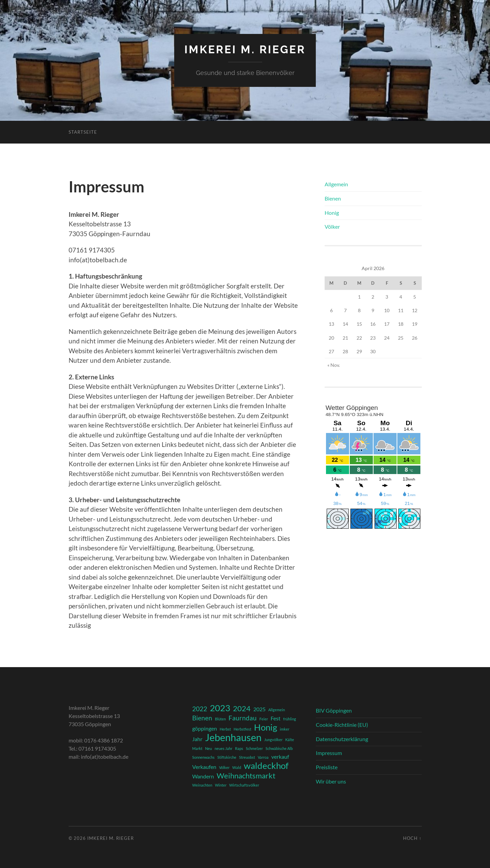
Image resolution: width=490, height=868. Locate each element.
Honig (332, 213)
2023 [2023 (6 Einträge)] (220, 708)
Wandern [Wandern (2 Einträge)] (203, 776)
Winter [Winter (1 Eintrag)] (221, 785)
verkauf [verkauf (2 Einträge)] (280, 757)
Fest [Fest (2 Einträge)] (276, 718)
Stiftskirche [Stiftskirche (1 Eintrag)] (227, 757)
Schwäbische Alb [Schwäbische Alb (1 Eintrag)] (279, 748)
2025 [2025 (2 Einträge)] (259, 709)
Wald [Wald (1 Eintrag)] (237, 767)
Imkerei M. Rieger (245, 49)
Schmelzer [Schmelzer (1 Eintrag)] (254, 748)
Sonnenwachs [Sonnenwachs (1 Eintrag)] (203, 757)
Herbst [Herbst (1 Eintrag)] (225, 729)
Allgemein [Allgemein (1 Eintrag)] (277, 710)
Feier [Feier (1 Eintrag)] (264, 719)
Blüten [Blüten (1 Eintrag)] (220, 719)
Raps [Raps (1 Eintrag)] (239, 748)
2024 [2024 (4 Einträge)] (242, 709)
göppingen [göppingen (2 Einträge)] (205, 728)
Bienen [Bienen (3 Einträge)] (202, 718)
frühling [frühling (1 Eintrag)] (290, 719)
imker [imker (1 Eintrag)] (285, 729)
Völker (332, 227)
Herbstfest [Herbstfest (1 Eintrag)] (242, 729)
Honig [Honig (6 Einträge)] (266, 727)
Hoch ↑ (412, 838)
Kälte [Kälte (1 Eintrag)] (290, 740)
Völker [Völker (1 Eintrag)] (224, 767)
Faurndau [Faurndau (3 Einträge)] (243, 718)
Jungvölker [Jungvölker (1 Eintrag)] (273, 740)
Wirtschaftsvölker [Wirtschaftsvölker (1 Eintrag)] (244, 785)
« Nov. (334, 365)
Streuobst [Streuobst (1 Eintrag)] (247, 757)
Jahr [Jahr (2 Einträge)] (197, 739)
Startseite (83, 132)
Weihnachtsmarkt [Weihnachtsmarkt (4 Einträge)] (246, 776)
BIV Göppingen (334, 710)
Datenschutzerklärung (342, 739)
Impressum (329, 753)
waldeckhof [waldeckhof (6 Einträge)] (266, 766)
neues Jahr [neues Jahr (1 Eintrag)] (223, 748)
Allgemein (336, 184)
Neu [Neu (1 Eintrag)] (208, 748)
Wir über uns (331, 781)
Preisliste (327, 767)
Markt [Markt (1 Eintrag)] (197, 748)
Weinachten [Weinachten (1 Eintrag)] (202, 785)
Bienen (333, 198)
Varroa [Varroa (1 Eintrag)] (263, 757)
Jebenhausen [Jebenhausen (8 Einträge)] (233, 737)
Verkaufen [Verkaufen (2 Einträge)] (204, 767)
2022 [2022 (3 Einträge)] (200, 709)
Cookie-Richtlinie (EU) (342, 725)
